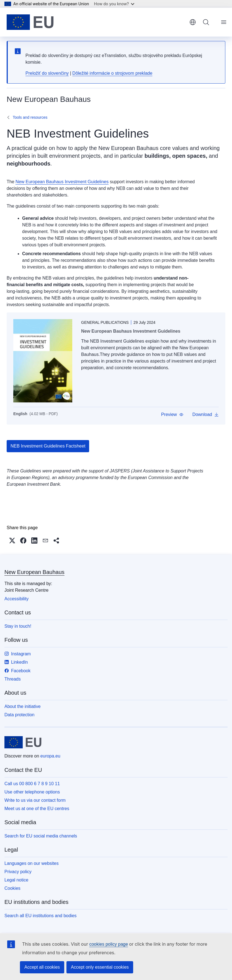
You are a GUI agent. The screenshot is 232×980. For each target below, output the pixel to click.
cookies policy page (109, 944)
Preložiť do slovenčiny (47, 73)
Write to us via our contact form (35, 800)
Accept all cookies (42, 967)
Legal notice (16, 880)
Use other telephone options (32, 792)
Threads (13, 679)
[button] (172, 415)
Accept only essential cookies (100, 967)
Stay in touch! (18, 626)
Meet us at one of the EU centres (37, 809)
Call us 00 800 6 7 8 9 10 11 (32, 784)
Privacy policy (18, 872)
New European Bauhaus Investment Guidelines (62, 182)
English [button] (193, 22)
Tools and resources (30, 117)
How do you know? (114, 4)
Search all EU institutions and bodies (41, 916)
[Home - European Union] (30, 22)
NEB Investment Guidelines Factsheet (48, 446)
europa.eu (50, 756)
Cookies (12, 888)
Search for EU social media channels (41, 836)
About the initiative (23, 706)
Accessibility (16, 599)
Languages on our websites (32, 863)
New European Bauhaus (34, 572)
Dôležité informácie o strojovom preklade (112, 73)
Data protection (20, 715)
